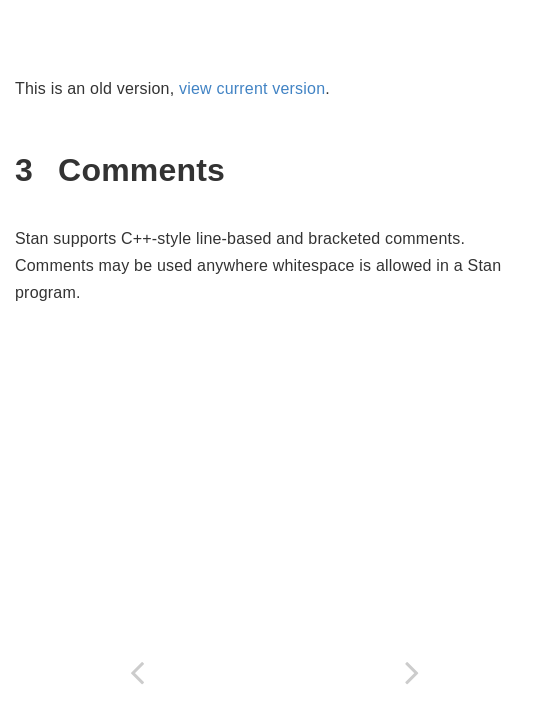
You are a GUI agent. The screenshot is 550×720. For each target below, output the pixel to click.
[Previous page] (137, 672)
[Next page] (412, 672)
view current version (252, 88)
